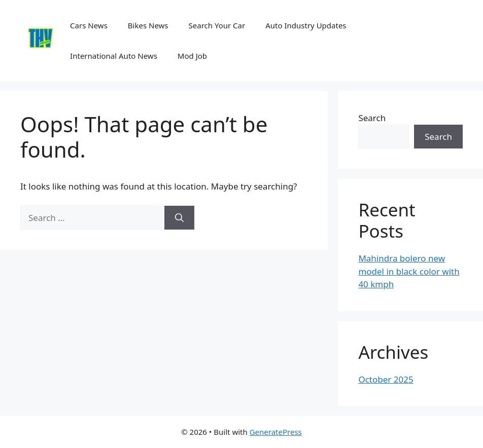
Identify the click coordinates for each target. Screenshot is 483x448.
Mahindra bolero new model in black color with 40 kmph (409, 271)
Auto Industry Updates (306, 25)
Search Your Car (217, 25)
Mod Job (192, 56)
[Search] (179, 218)
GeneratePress (276, 432)
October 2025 (386, 379)
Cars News (89, 25)
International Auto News (114, 56)
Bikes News (148, 25)
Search (372, 118)
